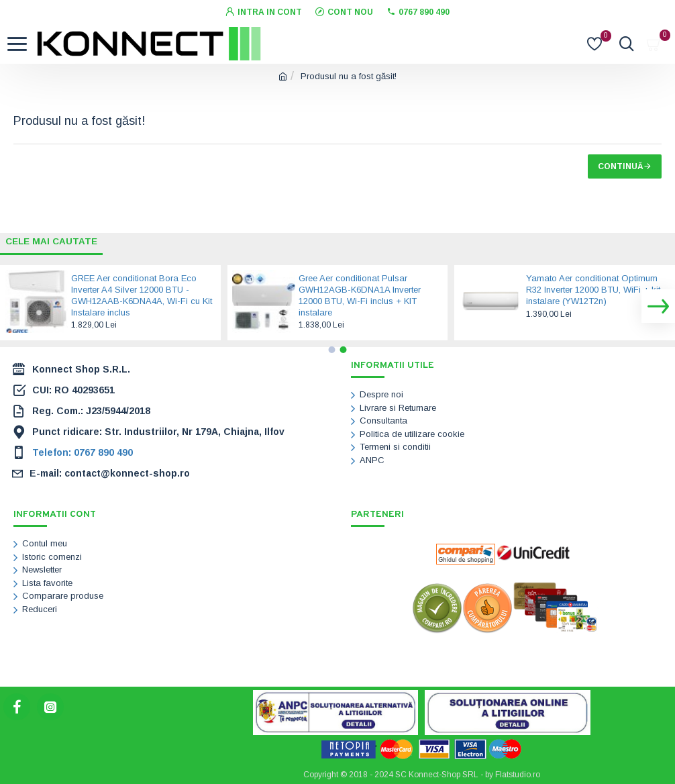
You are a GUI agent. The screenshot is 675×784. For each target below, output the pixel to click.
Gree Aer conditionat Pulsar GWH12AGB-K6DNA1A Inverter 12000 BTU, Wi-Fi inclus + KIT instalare (360, 295)
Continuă (621, 166)
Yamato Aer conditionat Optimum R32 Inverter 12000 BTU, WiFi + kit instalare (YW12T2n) (593, 290)
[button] (658, 306)
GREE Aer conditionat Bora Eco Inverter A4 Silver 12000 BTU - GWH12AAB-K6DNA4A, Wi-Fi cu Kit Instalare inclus (142, 295)
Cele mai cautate (53, 241)
